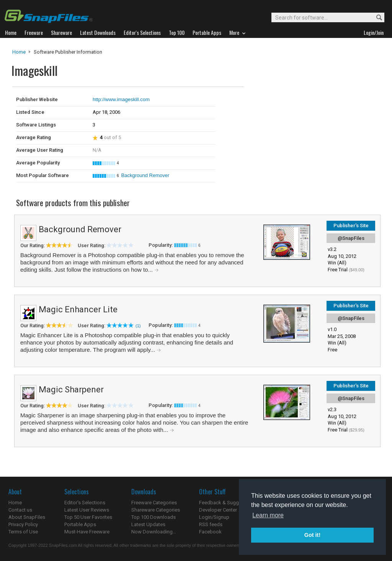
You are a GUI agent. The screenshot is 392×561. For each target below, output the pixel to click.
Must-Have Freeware (87, 532)
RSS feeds (211, 524)
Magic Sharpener (71, 390)
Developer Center (218, 510)
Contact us (20, 510)
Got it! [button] (312, 535)
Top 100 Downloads (154, 517)
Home (19, 52)
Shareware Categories (156, 510)
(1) (138, 326)
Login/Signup (214, 517)
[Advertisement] (296, 103)
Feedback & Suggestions (227, 503)
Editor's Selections (85, 503)
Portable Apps (80, 524)
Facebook (210, 532)
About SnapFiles (27, 517)
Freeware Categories (154, 503)
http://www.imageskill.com (121, 99)
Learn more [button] (268, 515)
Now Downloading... (154, 532)
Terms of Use (23, 532)
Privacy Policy (23, 524)
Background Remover (145, 175)
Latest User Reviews (87, 510)
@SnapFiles (351, 238)
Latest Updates (148, 524)
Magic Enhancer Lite (78, 309)
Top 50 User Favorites (88, 517)
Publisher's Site (351, 226)
